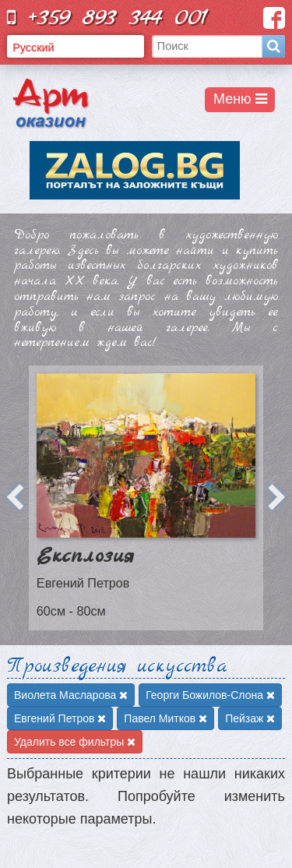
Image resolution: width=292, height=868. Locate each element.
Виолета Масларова (71, 695)
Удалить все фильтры (75, 742)
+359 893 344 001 (107, 18)
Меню (240, 99)
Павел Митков (165, 718)
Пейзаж (250, 718)
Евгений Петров (60, 718)
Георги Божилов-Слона (210, 695)
